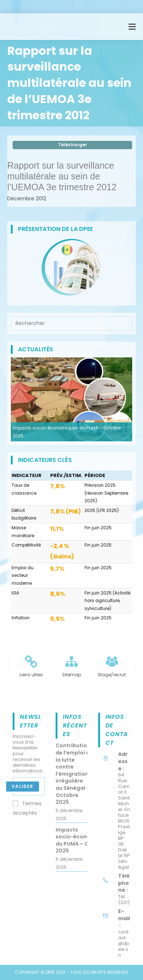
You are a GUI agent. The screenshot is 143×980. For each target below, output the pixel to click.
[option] (71, 399)
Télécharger (73, 145)
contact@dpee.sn (124, 943)
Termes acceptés (27, 808)
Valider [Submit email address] (22, 786)
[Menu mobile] (132, 27)
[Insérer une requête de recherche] (71, 324)
